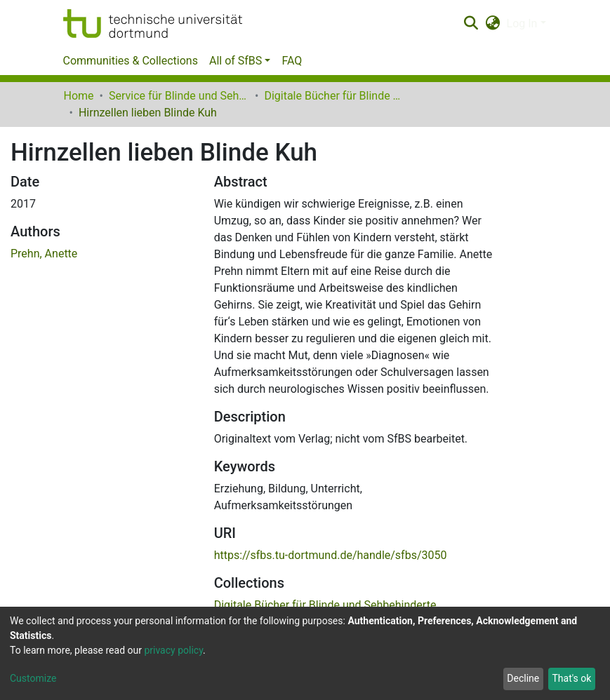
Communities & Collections (131, 61)
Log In (522, 23)
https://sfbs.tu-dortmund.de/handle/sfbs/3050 (331, 555)
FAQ (292, 61)
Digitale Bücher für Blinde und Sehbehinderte (334, 96)
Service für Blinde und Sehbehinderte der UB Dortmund (179, 96)
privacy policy (173, 650)
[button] (492, 24)
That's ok (571, 678)
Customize (33, 678)
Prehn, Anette (44, 254)
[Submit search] (471, 24)
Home (79, 96)
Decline (523, 678)
